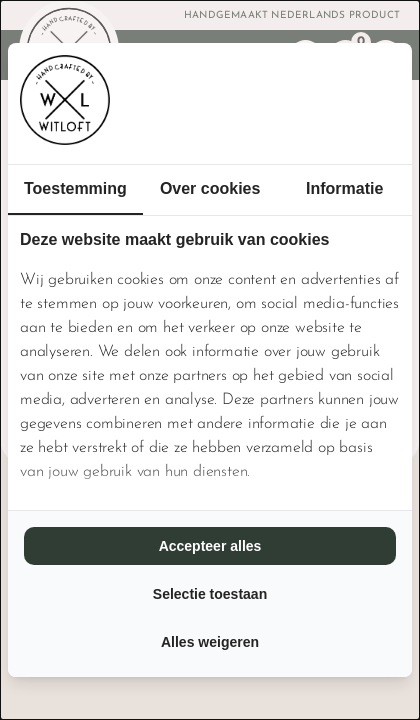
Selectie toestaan (210, 594)
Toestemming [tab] (75, 188)
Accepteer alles (210, 546)
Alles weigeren (210, 642)
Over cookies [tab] (210, 188)
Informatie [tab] (344, 188)
